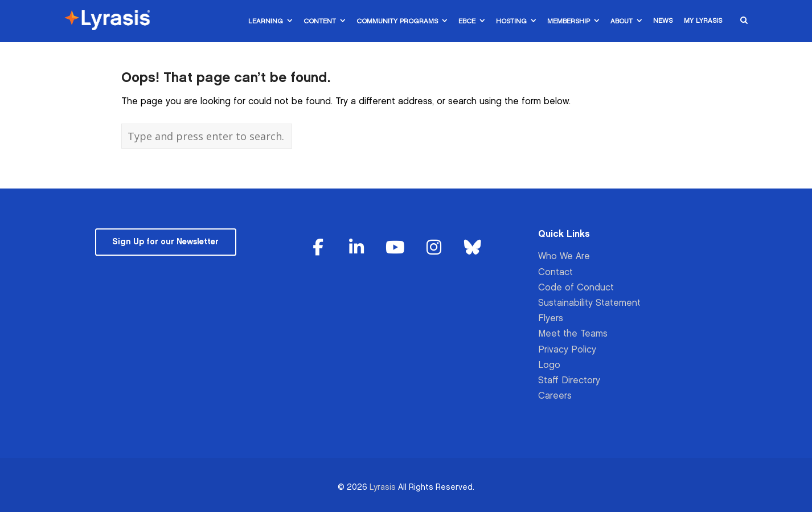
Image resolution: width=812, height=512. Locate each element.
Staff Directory (569, 381)
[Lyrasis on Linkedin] (357, 248)
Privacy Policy (567, 350)
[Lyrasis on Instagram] (434, 248)
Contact (555, 273)
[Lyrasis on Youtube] (395, 248)
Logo (549, 365)
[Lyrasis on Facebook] (318, 248)
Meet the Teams (573, 334)
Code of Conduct (576, 288)
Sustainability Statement (589, 303)
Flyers (551, 319)
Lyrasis (383, 487)
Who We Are (564, 257)
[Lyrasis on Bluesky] (473, 248)
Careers (555, 396)
